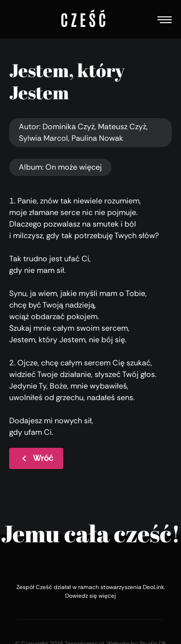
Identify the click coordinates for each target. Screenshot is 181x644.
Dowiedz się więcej (90, 596)
